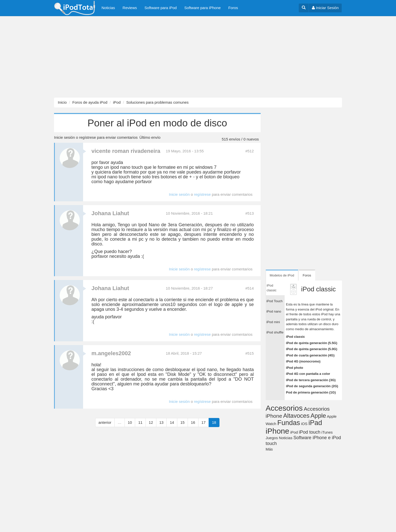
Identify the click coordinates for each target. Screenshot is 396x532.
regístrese (88, 137)
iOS (304, 424)
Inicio (62, 102)
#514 (249, 288)
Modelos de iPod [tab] (282, 275)
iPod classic (295, 337)
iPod (117, 102)
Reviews (130, 8)
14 (172, 422)
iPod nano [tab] (274, 311)
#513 (249, 213)
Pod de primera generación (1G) (311, 392)
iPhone (277, 431)
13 (162, 422)
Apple (318, 416)
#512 (249, 151)
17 (204, 422)
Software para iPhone (203, 8)
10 (130, 422)
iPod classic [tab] (272, 288)
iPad (315, 423)
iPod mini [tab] (273, 322)
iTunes (327, 432)
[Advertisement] (152, 57)
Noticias (108, 8)
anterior (105, 422)
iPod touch (310, 432)
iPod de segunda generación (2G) (312, 386)
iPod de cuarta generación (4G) (310, 355)
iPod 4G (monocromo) (303, 361)
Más (269, 449)
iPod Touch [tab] (275, 301)
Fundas (289, 423)
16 (193, 422)
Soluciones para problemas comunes (157, 102)
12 (151, 422)
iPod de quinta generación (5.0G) (312, 349)
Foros (233, 8)
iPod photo (294, 368)
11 (140, 422)
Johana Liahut (110, 213)
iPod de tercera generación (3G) (311, 380)
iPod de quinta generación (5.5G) (312, 343)
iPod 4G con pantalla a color (308, 374)
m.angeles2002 (111, 353)
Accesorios (284, 408)
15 (182, 422)
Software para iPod (161, 8)
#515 (249, 353)
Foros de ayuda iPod (90, 102)
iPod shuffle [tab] (275, 332)
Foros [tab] (307, 275)
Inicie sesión (65, 137)
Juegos (272, 438)
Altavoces (296, 416)
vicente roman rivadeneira (126, 151)
